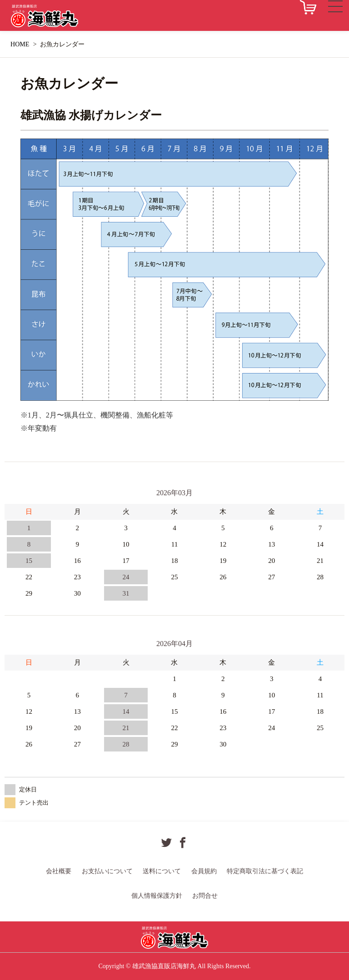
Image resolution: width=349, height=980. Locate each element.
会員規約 (204, 871)
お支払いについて (107, 871)
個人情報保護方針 (157, 896)
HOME (20, 44)
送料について (162, 871)
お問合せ (205, 896)
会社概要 (59, 871)
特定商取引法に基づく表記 (265, 871)
